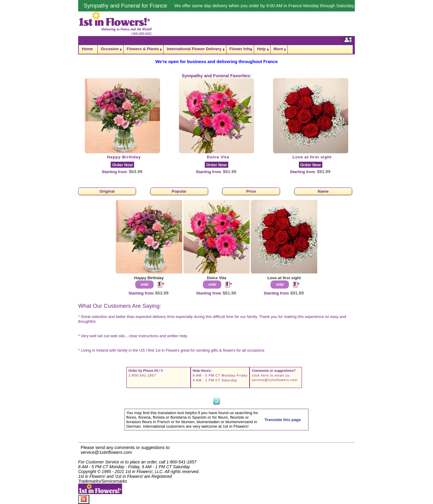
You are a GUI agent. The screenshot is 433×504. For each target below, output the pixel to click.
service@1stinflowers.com (275, 380)
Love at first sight (312, 157)
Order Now (122, 165)
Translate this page (283, 420)
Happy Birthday (124, 157)
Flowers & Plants (143, 49)
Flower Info (240, 49)
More (278, 49)
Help (261, 49)
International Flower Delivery (194, 49)
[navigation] (216, 49)
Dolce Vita (218, 157)
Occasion (110, 49)
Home (87, 49)
